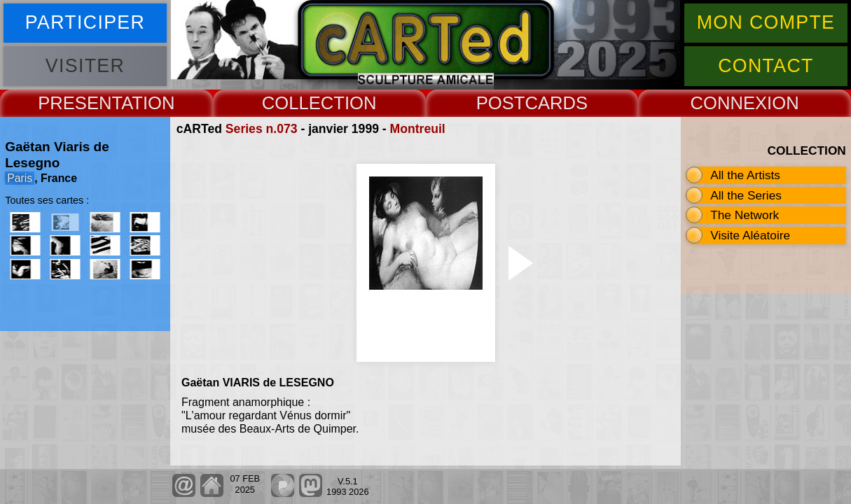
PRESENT (79, 103)
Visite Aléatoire (750, 235)
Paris (20, 178)
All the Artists (745, 175)
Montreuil (418, 129)
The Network (745, 215)
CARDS (556, 103)
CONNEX (729, 103)
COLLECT (303, 103)
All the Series (746, 195)
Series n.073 (262, 129)
